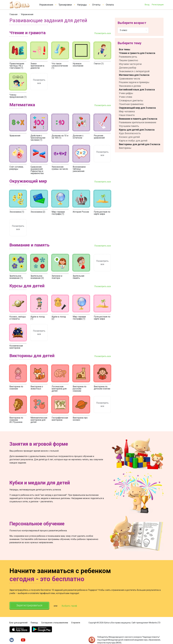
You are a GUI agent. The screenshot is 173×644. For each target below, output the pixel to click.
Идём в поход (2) (59, 318)
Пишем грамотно (128, 60)
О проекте (76, 623)
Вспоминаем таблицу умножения (79, 169)
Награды (82, 5)
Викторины (125, 148)
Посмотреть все (103, 33)
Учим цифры (126, 93)
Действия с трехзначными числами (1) (38, 138)
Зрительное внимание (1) (16, 277)
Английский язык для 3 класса (137, 90)
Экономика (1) (17, 212)
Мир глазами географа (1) (58, 213)
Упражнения (46, 5)
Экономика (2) (38, 212)
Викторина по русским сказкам (80, 389)
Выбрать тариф (70, 606)
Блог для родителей (18, 623)
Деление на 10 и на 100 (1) (60, 137)
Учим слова (125, 97)
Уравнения (15, 136)
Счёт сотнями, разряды (16, 168)
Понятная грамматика (131, 104)
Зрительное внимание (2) (37, 277)
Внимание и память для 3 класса (138, 119)
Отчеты (96, 5)
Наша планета (127, 115)
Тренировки (65, 5)
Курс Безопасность (130, 133)
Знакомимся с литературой (134, 71)
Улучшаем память (129, 126)
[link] (13, 14)
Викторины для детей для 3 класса (140, 144)
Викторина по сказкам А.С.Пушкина (16, 420)
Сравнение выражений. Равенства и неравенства (37, 170)
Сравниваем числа (129, 79)
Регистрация (158, 5)
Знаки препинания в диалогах (37, 66)
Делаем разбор (128, 68)
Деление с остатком (78, 137)
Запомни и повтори (57, 277)
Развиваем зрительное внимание (138, 122)
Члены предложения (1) (18, 96)
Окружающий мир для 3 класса (137, 108)
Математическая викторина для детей (39, 420)
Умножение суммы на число (60, 168)
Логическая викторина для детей (59, 389)
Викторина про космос (80, 419)
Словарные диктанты (131, 100)
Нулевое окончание (78, 65)
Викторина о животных (37, 388)
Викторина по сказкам (16, 388)
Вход (147, 5)
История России (81, 212)
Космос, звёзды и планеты (18, 318)
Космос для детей (129, 137)
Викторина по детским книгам (102, 388)
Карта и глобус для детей (133, 141)
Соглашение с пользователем (55, 623)
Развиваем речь (128, 57)
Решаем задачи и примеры (134, 82)
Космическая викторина (16, 347)
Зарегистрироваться (30, 605)
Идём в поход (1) (38, 318)
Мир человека (127, 111)
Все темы (125, 49)
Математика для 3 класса (134, 75)
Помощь (34, 623)
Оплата (110, 5)
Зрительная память (78, 277)
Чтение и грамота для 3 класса (137, 53)
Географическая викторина (60, 419)
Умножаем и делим (130, 86)
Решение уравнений (99, 137)
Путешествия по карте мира (102, 213)
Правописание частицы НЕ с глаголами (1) (17, 66)
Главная (13, 14)
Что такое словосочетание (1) (60, 66)
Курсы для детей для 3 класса (137, 130)
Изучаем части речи (130, 64)
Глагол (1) (99, 64)
